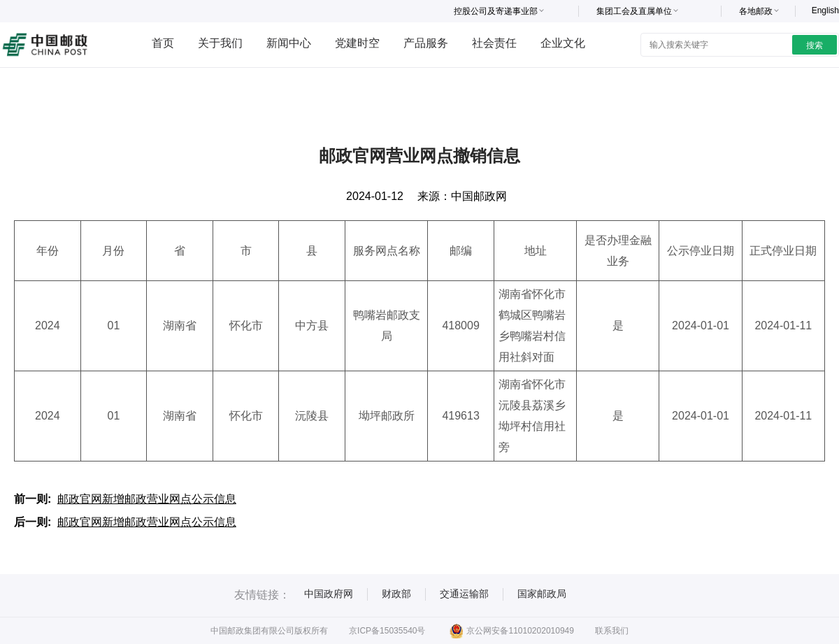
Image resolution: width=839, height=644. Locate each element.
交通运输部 (464, 594)
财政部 (396, 594)
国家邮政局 (542, 594)
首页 (163, 43)
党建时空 (357, 43)
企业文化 (563, 43)
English (825, 10)
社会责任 (494, 43)
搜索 (815, 45)
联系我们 (612, 631)
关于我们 (220, 43)
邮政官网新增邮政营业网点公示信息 (147, 499)
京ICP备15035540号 (387, 631)
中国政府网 (329, 594)
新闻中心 (289, 43)
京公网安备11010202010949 (511, 631)
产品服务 (426, 43)
